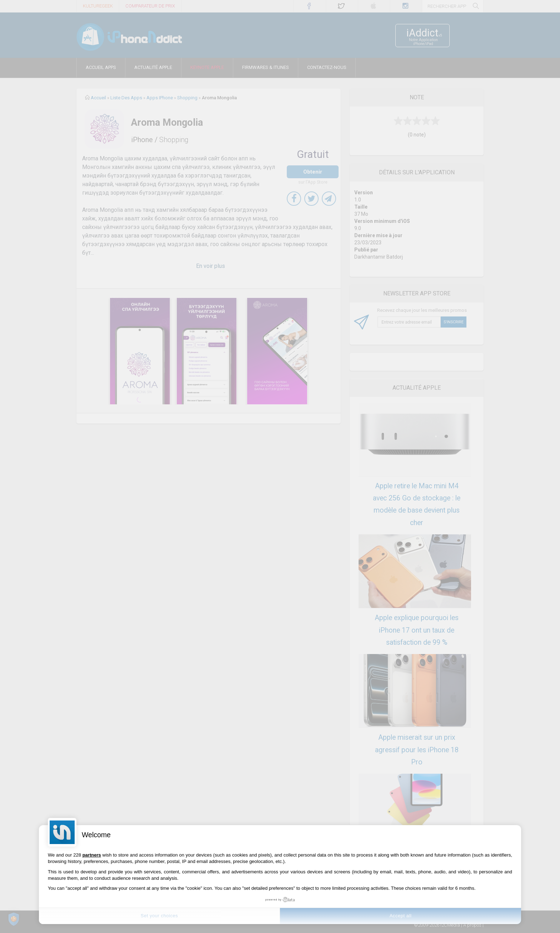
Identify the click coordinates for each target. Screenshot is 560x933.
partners (92, 855)
